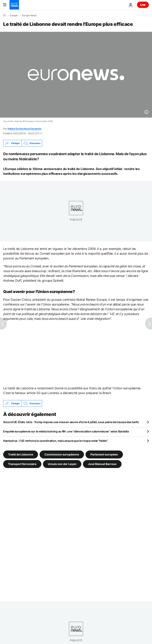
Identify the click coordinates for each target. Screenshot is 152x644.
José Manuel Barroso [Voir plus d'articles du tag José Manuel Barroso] (102, 464)
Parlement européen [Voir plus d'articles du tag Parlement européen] (104, 454)
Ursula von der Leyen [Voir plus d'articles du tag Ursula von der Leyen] (62, 464)
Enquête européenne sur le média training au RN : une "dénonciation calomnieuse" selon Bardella (66, 431)
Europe (14, 15)
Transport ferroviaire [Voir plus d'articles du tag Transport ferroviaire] (22, 464)
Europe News (29, 15)
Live (143, 5)
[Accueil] (4, 15)
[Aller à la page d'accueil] (14, 5)
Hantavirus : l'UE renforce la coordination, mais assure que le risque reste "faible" (55, 441)
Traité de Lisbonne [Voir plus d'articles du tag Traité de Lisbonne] (21, 454)
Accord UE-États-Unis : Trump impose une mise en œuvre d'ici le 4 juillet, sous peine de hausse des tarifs (71, 422)
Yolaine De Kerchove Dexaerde (24, 129)
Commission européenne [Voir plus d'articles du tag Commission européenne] (62, 454)
